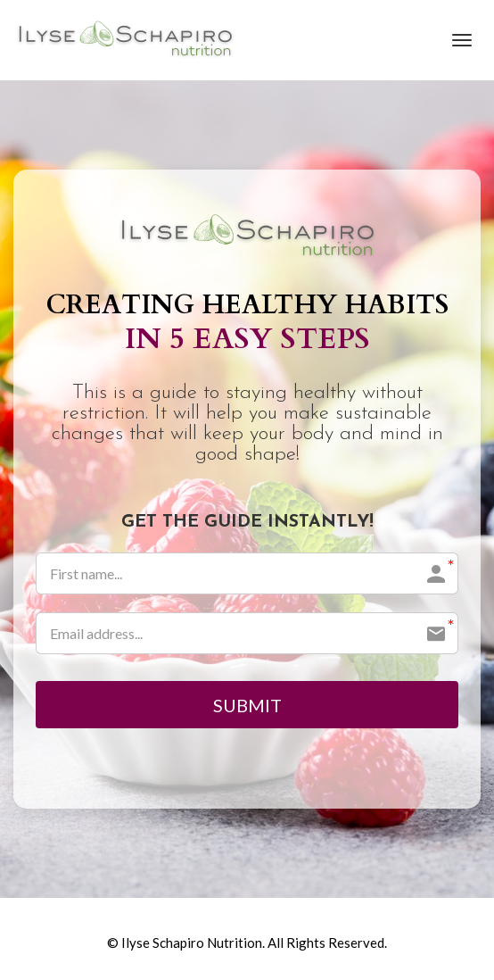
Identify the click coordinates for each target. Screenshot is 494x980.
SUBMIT (247, 705)
